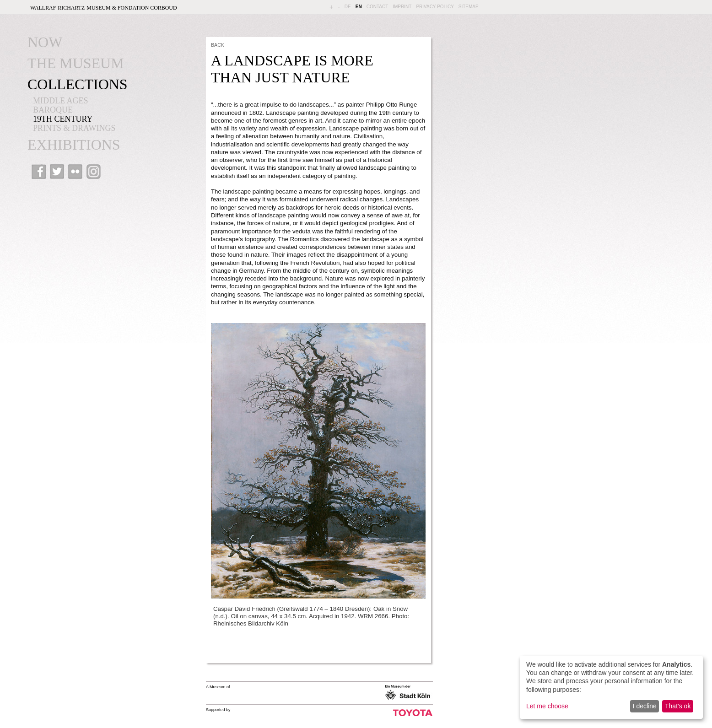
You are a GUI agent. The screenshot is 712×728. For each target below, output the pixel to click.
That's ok (678, 706)
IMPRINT (402, 7)
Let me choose (547, 706)
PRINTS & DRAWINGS (74, 128)
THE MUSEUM (76, 63)
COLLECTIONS (78, 84)
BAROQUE (53, 110)
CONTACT (378, 7)
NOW (45, 42)
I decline (645, 706)
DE (348, 7)
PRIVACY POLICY (435, 7)
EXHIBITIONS (74, 145)
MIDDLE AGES (61, 101)
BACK (218, 45)
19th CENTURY (63, 119)
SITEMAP (469, 7)
